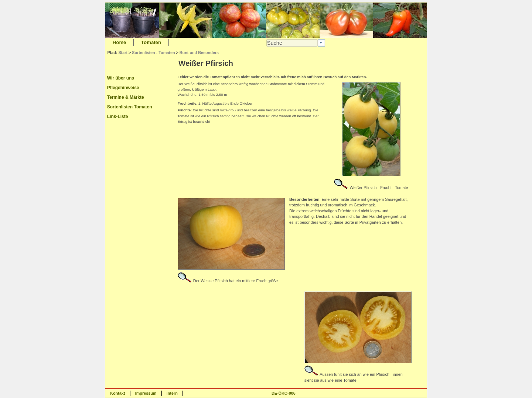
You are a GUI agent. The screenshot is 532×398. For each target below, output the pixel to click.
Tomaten (151, 42)
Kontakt (117, 393)
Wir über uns (121, 78)
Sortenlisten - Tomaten (153, 53)
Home (120, 42)
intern (172, 393)
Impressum (146, 393)
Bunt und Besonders (199, 53)
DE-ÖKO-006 (284, 393)
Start (123, 53)
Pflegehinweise (123, 88)
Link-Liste (118, 117)
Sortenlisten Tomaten (130, 107)
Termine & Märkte (126, 97)
